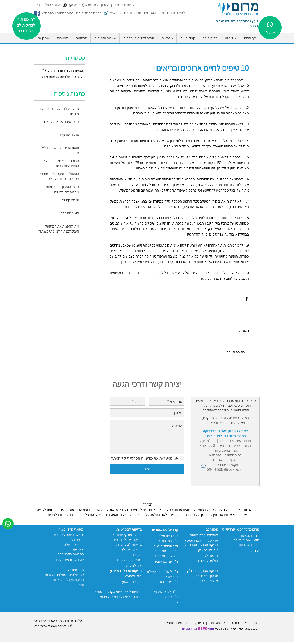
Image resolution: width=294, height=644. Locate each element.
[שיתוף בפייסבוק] (247, 299)
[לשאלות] (270, 28)
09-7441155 (66, 621)
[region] (27, 26)
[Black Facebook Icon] (71, 626)
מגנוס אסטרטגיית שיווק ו (243, 628)
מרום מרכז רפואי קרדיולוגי (241, 529)
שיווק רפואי (222, 628)
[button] (139, 38)
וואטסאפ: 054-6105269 (225, 470)
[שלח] (147, 469)
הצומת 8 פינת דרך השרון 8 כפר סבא (225, 446)
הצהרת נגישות (250, 535)
